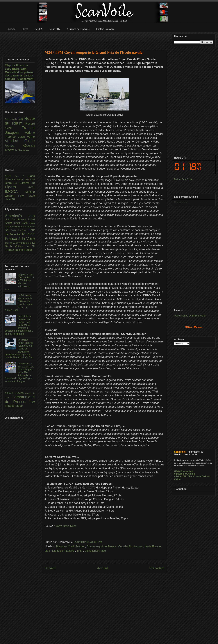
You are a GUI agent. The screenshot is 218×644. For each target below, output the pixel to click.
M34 (48, 551)
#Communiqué (186, 471)
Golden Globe (12, 119)
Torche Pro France (20, 230)
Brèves (20, 393)
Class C (21, 176)
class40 (10, 199)
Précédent (157, 568)
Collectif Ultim (22, 180)
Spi (8, 230)
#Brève (178, 477)
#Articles (190, 474)
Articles (10, 393)
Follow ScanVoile (183, 179)
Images (10, 406)
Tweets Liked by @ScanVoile (190, 316)
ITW (32, 402)
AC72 (10, 176)
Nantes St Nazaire (64, 551)
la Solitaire (22, 150)
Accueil (102, 568)
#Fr (185, 477)
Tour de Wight (12, 243)
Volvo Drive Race (66, 526)
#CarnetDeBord (201, 477)
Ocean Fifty (17, 196)
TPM (80, 551)
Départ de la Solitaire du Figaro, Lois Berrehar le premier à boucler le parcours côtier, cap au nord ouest (19, 325)
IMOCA (15, 192)
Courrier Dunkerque (131, 546)
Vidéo (19, 406)
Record (30, 124)
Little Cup (12, 220)
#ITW (176, 471)
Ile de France (153, 546)
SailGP (13, 128)
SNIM (10, 223)
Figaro (17, 187)
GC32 (32, 187)
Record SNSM (26, 220)
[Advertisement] (104, 39)
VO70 (32, 196)
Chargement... (182, 202)
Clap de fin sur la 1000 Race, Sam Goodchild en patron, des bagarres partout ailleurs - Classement (19, 72)
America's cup (20, 216)
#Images (179, 474)
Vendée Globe (20, 141)
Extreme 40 (27, 183)
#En (190, 477)
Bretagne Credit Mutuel (71, 546)
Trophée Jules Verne (20, 137)
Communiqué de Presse (102, 546)
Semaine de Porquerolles (22, 227)
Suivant (50, 568)
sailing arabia (23, 250)
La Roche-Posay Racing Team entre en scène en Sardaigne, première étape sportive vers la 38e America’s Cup (19, 349)
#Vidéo (178, 479)
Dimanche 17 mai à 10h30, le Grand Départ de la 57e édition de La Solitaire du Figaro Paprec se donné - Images (20, 372)
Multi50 (30, 192)
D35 (33, 180)
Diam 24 (12, 183)
